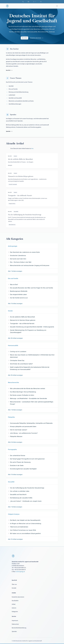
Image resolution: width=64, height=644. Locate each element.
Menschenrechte (13, 382)
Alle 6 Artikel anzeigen (15, 442)
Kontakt (14, 588)
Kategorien (15, 612)
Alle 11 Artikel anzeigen (15, 304)
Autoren (14, 608)
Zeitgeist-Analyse (14, 514)
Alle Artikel (24, 38)
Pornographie (12, 449)
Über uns (14, 584)
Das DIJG (9, 70)
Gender (15, 156)
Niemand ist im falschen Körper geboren (21, 176)
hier (32, 149)
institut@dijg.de (20, 572)
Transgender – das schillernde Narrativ (20, 195)
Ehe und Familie (13, 278)
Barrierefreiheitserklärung (19, 628)
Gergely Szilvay (12, 204)
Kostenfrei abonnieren (37, 38)
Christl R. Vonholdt (13, 184)
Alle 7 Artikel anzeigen (15, 271)
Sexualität (16, 212)
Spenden (9, 131)
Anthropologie (13, 246)
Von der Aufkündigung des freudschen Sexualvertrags (25, 215)
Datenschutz (15, 624)
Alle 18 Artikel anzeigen (15, 338)
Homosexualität (13, 345)
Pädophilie (11, 417)
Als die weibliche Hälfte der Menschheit (20, 159)
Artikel (14, 604)
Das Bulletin (15, 601)
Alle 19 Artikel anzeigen (15, 375)
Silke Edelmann (12, 225)
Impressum (15, 621)
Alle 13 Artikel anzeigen (15, 539)
